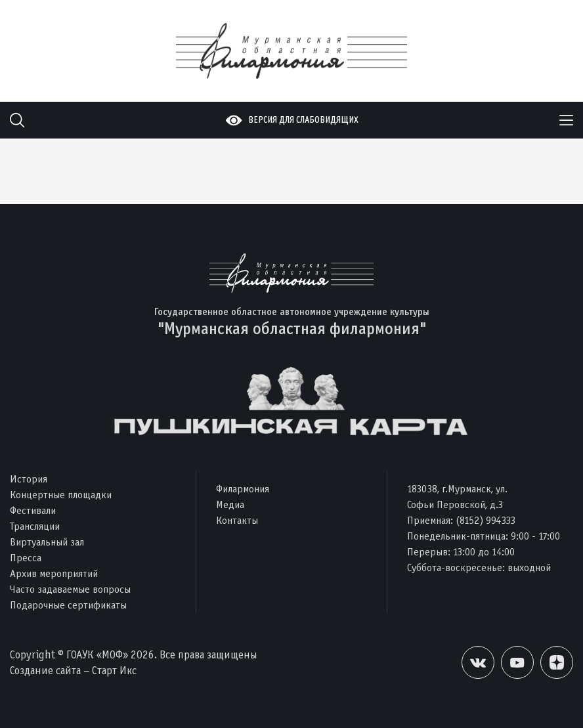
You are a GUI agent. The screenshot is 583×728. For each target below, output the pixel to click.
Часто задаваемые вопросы (70, 589)
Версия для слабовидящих (303, 120)
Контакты (237, 520)
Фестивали (33, 510)
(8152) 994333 (486, 520)
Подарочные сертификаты (68, 605)
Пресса (26, 558)
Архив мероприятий (54, 573)
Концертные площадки (61, 495)
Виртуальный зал (47, 542)
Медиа (230, 504)
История (29, 479)
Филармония (243, 489)
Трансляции (35, 526)
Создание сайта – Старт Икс (73, 671)
